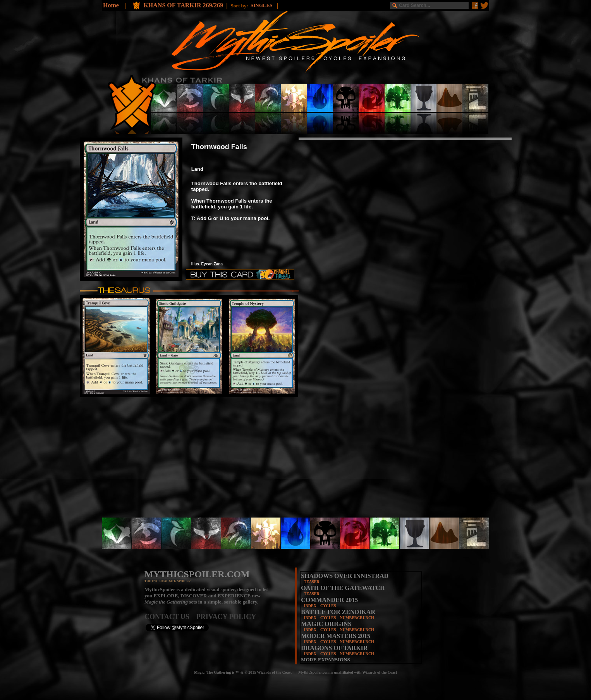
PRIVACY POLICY (226, 617)
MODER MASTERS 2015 (336, 636)
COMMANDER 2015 (329, 600)
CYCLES (328, 606)
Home (111, 5)
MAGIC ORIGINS (326, 624)
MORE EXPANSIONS (326, 660)
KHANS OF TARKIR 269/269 (183, 5)
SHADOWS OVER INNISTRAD (345, 576)
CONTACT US (170, 617)
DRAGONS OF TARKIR (334, 648)
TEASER (312, 582)
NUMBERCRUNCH (357, 618)
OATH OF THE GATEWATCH (343, 588)
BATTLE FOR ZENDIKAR (338, 612)
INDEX (310, 606)
